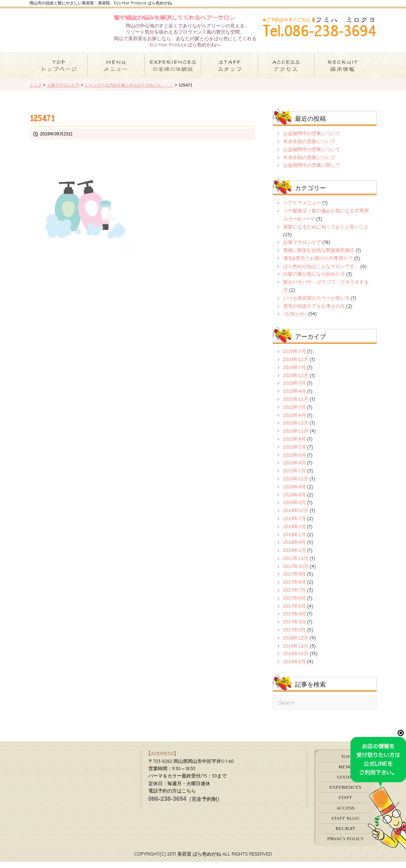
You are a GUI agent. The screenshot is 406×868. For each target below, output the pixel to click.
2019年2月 (295, 533)
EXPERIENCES (345, 794)
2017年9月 (295, 581)
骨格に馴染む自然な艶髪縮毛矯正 (319, 257)
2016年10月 (296, 660)
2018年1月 (295, 557)
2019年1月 (295, 541)
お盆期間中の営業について (312, 140)
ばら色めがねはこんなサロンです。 (321, 272)
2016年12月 (296, 644)
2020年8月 (295, 501)
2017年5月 (295, 612)
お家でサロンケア (302, 249)
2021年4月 (295, 469)
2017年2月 (295, 636)
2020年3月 (295, 509)
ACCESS (346, 814)
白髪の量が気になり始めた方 (314, 281)
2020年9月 (295, 493)
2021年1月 (295, 477)
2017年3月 (295, 628)
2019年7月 (295, 525)
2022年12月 (296, 406)
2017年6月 (295, 605)
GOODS (345, 783)
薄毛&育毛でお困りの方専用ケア (318, 265)
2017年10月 (296, 573)
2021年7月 (295, 454)
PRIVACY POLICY (345, 845)
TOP (346, 763)
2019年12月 (296, 517)
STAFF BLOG (345, 824)
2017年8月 (295, 589)
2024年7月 (295, 374)
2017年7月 (295, 597)
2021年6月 (295, 461)
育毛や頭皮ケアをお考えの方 (314, 312)
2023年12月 (296, 382)
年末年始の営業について (309, 148)
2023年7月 (295, 390)
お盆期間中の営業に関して (312, 172)
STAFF (345, 804)
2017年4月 (295, 620)
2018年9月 (295, 549)
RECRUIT (345, 835)
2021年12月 (296, 429)
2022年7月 (295, 414)
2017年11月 (296, 565)
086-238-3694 (168, 805)
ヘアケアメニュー (302, 209)
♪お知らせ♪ (295, 320)
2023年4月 (295, 398)
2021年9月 (295, 445)
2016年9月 (295, 668)
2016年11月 (296, 652)
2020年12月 (296, 485)
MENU (346, 773)
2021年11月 (296, 437)
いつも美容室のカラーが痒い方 (316, 305)
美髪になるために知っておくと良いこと (326, 233)
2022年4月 (295, 421)
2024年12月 (296, 366)
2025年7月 (295, 358)
